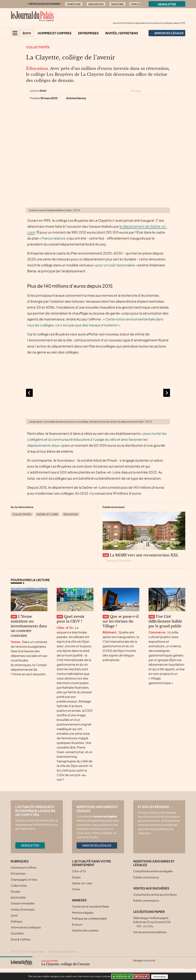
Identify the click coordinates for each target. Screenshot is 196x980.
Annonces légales (97, 845)
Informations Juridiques (26, 927)
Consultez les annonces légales (153, 871)
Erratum (77, 924)
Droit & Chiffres (21, 939)
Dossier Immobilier (23, 903)
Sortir (14, 915)
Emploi (136, 4)
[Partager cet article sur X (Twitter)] (147, 91)
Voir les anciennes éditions (150, 932)
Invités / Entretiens (122, 33)
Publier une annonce (146, 877)
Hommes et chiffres (55, 33)
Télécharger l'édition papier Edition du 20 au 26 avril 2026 (152, 922)
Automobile (18, 897)
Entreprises (88, 33)
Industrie (117, 4)
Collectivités (38, 47)
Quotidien (17, 933)
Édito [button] (27, 33)
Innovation (96, 4)
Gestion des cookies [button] (85, 930)
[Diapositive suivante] (167, 393)
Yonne (76, 889)
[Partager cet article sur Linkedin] (161, 91)
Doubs (76, 877)
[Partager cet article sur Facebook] (154, 91)
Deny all (143, 976)
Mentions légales (83, 912)
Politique (16, 921)
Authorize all (122, 976)
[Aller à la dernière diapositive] (29, 393)
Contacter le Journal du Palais (90, 906)
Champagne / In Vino (24, 880)
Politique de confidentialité (89, 918)
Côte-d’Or (79, 871)
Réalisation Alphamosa (63, 951)
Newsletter (167, 4)
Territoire (74, 4)
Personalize (160, 976)
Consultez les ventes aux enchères (155, 894)
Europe (16, 891)
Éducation (71, 514)
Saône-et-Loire (47, 514)
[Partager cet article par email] (167, 91)
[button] (15, 33)
